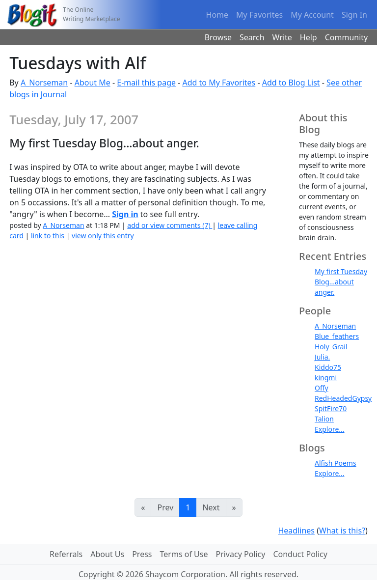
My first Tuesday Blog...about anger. (341, 282)
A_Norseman (44, 83)
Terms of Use (184, 554)
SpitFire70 (331, 408)
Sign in (125, 214)
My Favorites (259, 15)
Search (252, 37)
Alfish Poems (336, 463)
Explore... (330, 429)
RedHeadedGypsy (343, 398)
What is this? (342, 531)
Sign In (354, 15)
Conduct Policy (300, 554)
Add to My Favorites (219, 83)
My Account (312, 15)
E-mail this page (146, 83)
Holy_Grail (331, 347)
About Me (93, 83)
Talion (324, 419)
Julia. (322, 357)
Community (347, 37)
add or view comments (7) (170, 225)
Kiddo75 (328, 367)
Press (142, 554)
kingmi (326, 378)
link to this (48, 236)
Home (217, 15)
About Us (107, 554)
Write (282, 37)
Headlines (296, 531)
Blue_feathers (337, 336)
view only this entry (103, 236)
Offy (322, 388)
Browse (218, 37)
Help (309, 37)
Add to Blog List (291, 83)
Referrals (66, 554)
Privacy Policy (240, 554)
